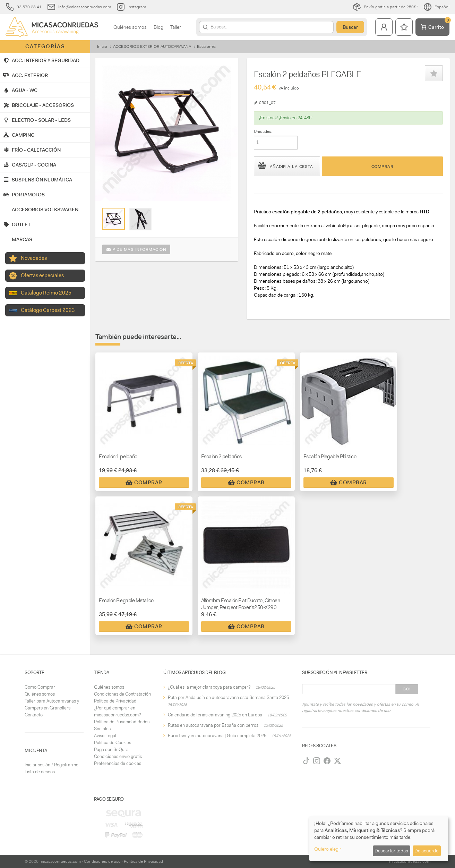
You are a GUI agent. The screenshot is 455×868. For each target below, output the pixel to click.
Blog (158, 27)
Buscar (350, 27)
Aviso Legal (105, 736)
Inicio (102, 46)
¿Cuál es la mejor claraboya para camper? (209, 687)
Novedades (34, 258)
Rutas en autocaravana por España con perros (213, 725)
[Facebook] (327, 761)
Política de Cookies (113, 743)
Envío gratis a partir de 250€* (385, 7)
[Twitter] (337, 761)
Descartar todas (391, 851)
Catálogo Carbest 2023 (48, 310)
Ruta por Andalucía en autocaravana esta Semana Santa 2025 (228, 697)
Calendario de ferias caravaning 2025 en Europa (215, 715)
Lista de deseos (40, 772)
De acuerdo (427, 851)
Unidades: (263, 131)
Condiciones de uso (102, 861)
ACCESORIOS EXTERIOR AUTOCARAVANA (152, 46)
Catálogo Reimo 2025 (46, 293)
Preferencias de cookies (118, 763)
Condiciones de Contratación (122, 694)
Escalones (206, 46)
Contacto (34, 715)
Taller (176, 27)
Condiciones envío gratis (118, 756)
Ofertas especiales (42, 275)
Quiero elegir (328, 849)
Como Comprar (40, 687)
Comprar (383, 167)
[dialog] (379, 839)
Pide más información (136, 249)
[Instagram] (317, 761)
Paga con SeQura (111, 750)
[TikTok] (306, 761)
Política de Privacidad (115, 701)
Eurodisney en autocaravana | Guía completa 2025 (217, 736)
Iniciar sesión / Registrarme (51, 765)
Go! (407, 689)
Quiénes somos (130, 27)
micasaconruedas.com (60, 861)
